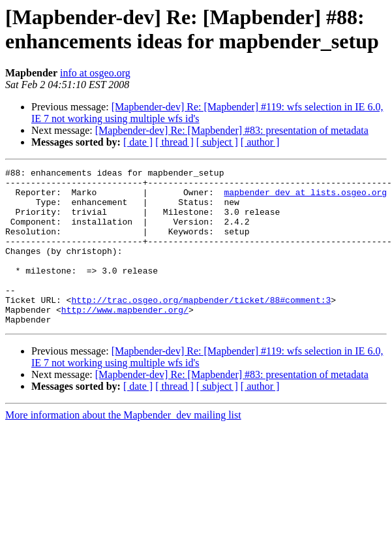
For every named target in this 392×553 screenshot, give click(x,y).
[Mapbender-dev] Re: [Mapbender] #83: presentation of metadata (232, 130)
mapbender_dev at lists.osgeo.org (305, 198)
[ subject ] (217, 142)
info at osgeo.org (95, 73)
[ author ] (260, 142)
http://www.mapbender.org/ (125, 339)
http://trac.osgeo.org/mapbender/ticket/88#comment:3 (201, 327)
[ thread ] (174, 142)
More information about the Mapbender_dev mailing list (123, 446)
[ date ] (138, 142)
